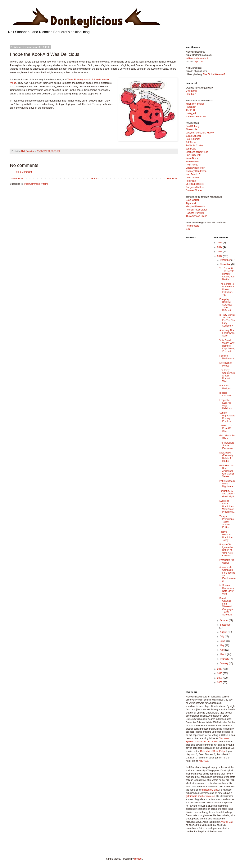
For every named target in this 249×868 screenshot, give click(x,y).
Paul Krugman (193, 139)
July (222, 636)
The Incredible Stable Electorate (227, 446)
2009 (220, 678)
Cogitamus (191, 91)
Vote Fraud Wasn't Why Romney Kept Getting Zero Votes (227, 346)
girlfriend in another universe (200, 796)
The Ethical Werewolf (214, 74)
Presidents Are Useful (227, 561)
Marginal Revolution (196, 206)
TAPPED (190, 110)
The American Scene (196, 216)
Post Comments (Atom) (36, 184)
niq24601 (204, 761)
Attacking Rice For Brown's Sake (227, 333)
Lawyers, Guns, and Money (200, 133)
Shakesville (192, 129)
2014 (220, 247)
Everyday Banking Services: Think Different (225, 305)
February (225, 659)
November (226, 264)
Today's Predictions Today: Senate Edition (226, 522)
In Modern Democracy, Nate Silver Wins (227, 590)
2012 (220, 256)
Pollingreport (192, 226)
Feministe (191, 181)
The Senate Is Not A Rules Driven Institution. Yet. (227, 289)
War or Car (227, 822)
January (224, 663)
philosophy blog (210, 790)
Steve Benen (192, 162)
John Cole (191, 149)
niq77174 (199, 62)
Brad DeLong (193, 126)
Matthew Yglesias (195, 104)
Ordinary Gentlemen (196, 171)
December (226, 260)
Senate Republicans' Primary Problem (227, 417)
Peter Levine (192, 178)
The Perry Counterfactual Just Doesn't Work (227, 376)
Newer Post (17, 179)
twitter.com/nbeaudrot (197, 58)
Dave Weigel (192, 200)
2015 (220, 243)
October (224, 620)
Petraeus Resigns (225, 387)
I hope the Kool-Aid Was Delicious (225, 404)
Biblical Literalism (226, 394)
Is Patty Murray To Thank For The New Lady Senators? (227, 320)
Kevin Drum (192, 158)
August (224, 632)
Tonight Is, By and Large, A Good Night (227, 494)
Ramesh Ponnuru (195, 213)
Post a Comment (23, 172)
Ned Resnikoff (193, 174)
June (223, 641)
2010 (220, 673)
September (226, 625)
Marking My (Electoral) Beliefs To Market (226, 457)
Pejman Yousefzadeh (197, 210)
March (223, 654)
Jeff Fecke (191, 142)
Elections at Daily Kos (197, 152)
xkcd (188, 229)
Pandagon (191, 107)
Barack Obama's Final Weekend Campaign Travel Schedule (226, 606)
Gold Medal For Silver (227, 437)
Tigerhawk (191, 203)
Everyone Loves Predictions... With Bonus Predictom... (227, 506)
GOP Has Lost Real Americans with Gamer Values (227, 471)
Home (94, 179)
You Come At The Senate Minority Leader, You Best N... (227, 274)
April (222, 650)
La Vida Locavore (195, 184)
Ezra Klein (191, 94)
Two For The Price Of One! (226, 428)
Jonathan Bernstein (196, 117)
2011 (220, 669)
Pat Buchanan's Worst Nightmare (227, 484)
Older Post (171, 179)
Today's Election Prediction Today (226, 536)
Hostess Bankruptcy (226, 357)
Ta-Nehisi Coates (195, 145)
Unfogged (191, 113)
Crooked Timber (194, 190)
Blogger (138, 859)
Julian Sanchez (194, 136)
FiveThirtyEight (193, 155)
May (222, 645)
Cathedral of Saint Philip (213, 751)
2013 (220, 252)
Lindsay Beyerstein (195, 168)
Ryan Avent (192, 165)
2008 (220, 682)
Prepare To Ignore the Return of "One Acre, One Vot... (226, 550)
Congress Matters (195, 187)
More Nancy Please (226, 364)
